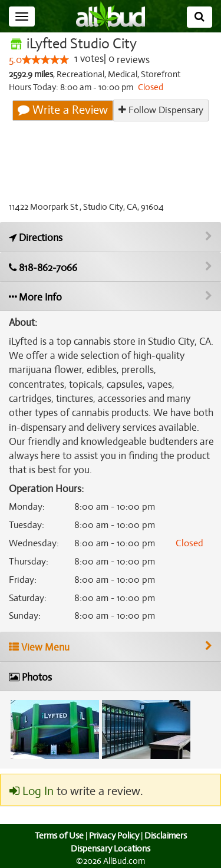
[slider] (45, 60)
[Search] (199, 17)
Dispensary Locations (111, 849)
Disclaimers (166, 836)
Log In (31, 791)
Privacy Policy (114, 836)
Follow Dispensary (161, 110)
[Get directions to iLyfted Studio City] (111, 237)
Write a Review (64, 110)
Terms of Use (57, 836)
